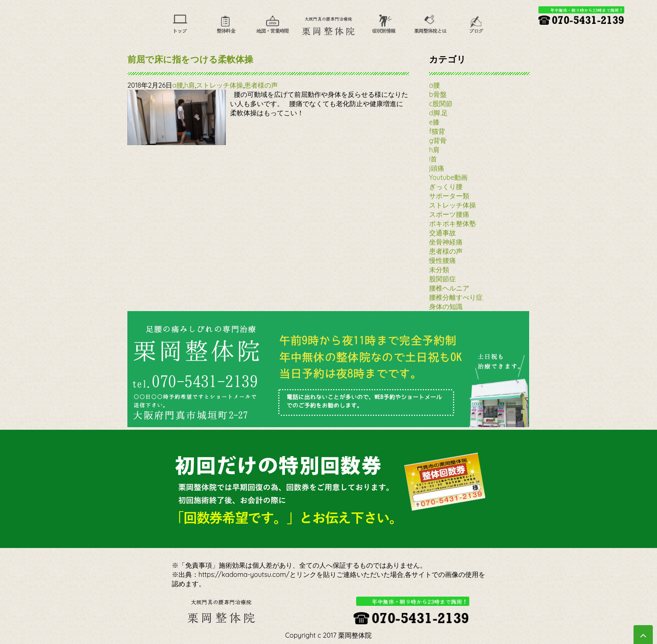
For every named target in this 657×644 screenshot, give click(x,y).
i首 (433, 159)
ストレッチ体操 (220, 85)
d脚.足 (438, 113)
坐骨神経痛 (446, 242)
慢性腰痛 (442, 260)
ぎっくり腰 (446, 187)
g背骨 (438, 140)
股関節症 (442, 279)
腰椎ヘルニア (449, 288)
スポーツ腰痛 (449, 214)
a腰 (178, 85)
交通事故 (442, 233)
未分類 (439, 270)
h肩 (190, 85)
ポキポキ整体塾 (453, 223)
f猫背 (437, 131)
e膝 (434, 122)
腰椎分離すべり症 (456, 297)
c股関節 (441, 104)
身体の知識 (446, 306)
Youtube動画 (448, 177)
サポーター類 (449, 196)
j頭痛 (437, 168)
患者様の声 (261, 85)
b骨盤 (438, 94)
